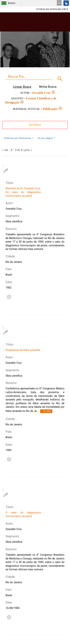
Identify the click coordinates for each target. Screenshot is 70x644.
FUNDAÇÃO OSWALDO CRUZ (52, 9)
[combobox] (35, 79)
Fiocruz (11, 9)
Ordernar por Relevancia (19, 138)
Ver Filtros (35, 125)
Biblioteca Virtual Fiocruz (30, 23)
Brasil (12, 3)
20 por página (47, 138)
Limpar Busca (22, 87)
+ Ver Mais (46, 411)
